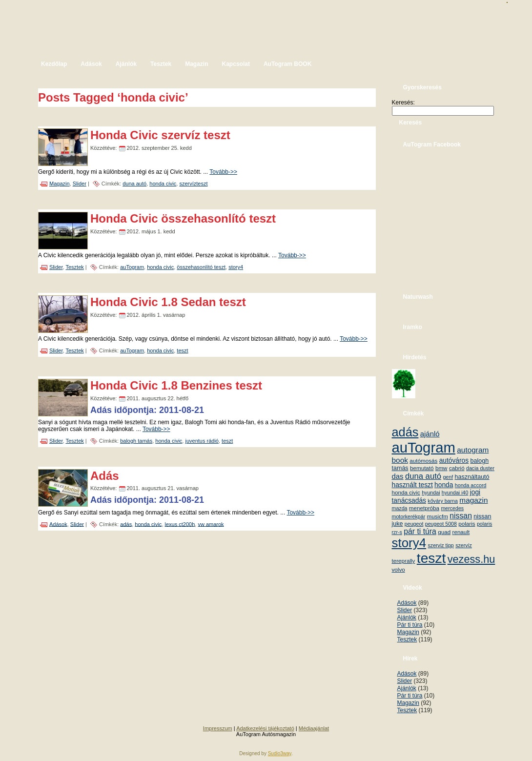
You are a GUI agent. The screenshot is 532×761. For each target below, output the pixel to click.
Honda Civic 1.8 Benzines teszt (176, 385)
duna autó (134, 184)
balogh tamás (136, 441)
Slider (80, 184)
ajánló (430, 434)
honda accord (471, 485)
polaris (467, 524)
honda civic (163, 184)
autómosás (423, 461)
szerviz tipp (440, 545)
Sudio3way (280, 753)
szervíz (464, 545)
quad (444, 532)
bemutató (422, 468)
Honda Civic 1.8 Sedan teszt (168, 302)
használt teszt (412, 485)
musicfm (438, 516)
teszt (182, 350)
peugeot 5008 (441, 524)
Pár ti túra (410, 625)
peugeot (414, 524)
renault (461, 532)
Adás (105, 476)
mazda (400, 508)
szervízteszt (193, 184)
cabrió (457, 468)
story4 (236, 267)
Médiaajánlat (314, 728)
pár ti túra (420, 531)
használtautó (472, 477)
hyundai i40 (455, 493)
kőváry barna (443, 501)
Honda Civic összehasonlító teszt (183, 218)
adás (126, 524)
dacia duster (480, 468)
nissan (461, 516)
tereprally (404, 561)
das (398, 476)
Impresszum (218, 728)
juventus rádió (202, 441)
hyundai (431, 493)
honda (444, 485)
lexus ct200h (180, 524)
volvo (399, 569)
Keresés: (403, 103)
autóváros (454, 461)
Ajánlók (407, 617)
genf (448, 477)
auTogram (132, 267)
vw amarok (211, 524)
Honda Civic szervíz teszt (160, 135)
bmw (441, 468)
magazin (473, 500)
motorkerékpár (409, 516)
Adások (58, 524)
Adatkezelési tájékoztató (265, 728)
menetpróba (424, 508)
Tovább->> (223, 172)
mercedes (452, 508)
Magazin (60, 184)
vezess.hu (471, 559)
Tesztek (74, 267)
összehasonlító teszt (201, 267)
